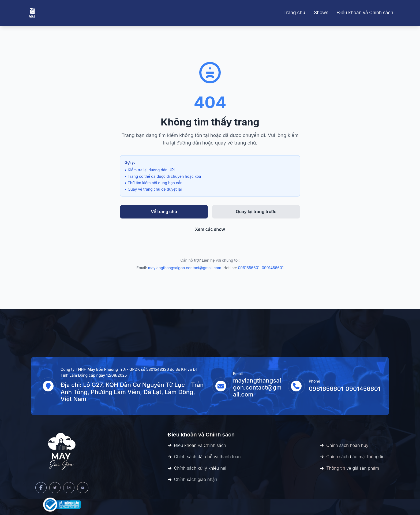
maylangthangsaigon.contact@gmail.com (185, 268)
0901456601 (273, 268)
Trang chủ (294, 13)
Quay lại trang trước (256, 212)
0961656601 (249, 268)
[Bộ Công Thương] (62, 505)
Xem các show (210, 229)
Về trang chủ (164, 212)
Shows (321, 13)
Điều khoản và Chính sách (365, 13)
